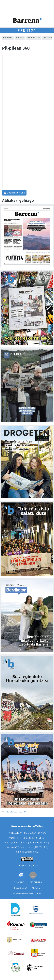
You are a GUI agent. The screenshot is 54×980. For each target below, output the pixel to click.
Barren (20, 38)
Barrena (8, 38)
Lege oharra (35, 882)
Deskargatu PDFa (14, 193)
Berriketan (34, 38)
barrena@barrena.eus (27, 852)
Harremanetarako (23, 894)
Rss (39, 894)
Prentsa (27, 30)
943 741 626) (42, 843)
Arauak (36, 888)
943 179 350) (39, 833)
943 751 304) (40, 838)
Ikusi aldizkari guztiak (15, 812)
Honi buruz (18, 882)
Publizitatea (21, 888)
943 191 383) (41, 847)
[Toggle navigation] (4, 21)
